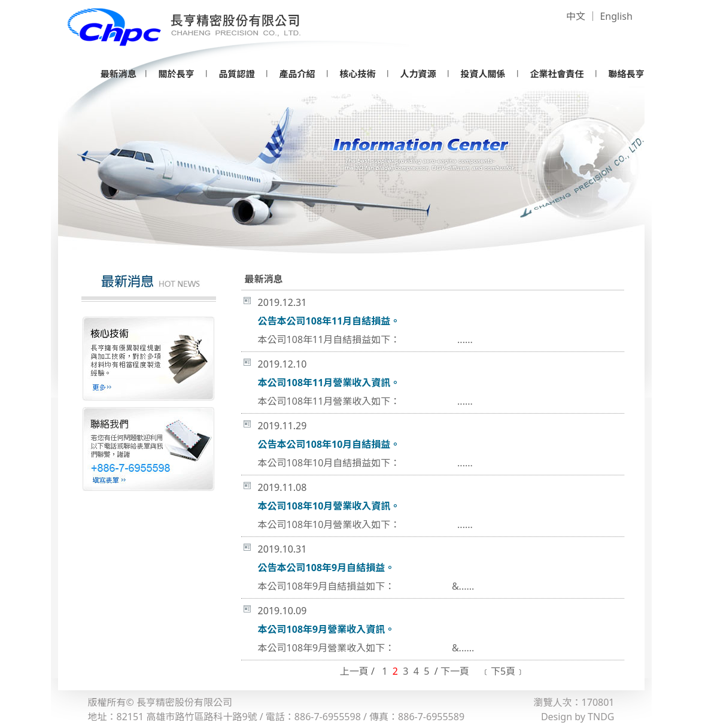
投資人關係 (483, 74)
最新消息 (118, 74)
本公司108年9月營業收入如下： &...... (366, 648)
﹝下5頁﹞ (503, 671)
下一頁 (455, 671)
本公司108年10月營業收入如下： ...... (365, 524)
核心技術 (357, 74)
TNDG (601, 717)
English (616, 16)
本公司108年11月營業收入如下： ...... (365, 401)
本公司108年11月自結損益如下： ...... (365, 339)
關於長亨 (176, 74)
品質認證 (236, 74)
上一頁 (354, 671)
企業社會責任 (557, 74)
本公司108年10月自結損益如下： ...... (365, 463)
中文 (576, 16)
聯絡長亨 (626, 74)
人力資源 (418, 74)
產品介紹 (297, 74)
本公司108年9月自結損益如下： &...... (366, 586)
